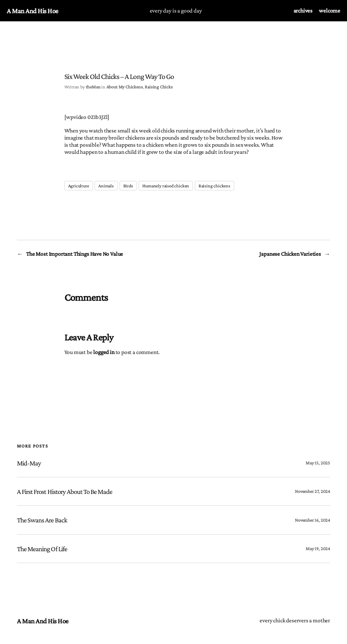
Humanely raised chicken (166, 186)
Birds (128, 186)
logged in (104, 352)
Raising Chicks (159, 87)
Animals (106, 186)
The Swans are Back (42, 520)
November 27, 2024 (312, 491)
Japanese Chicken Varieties (290, 254)
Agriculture (79, 186)
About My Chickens (125, 87)
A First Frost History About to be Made (65, 491)
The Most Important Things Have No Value (75, 254)
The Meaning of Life (42, 549)
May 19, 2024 (318, 548)
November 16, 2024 (312, 520)
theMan (93, 87)
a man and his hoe (33, 11)
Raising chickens (215, 186)
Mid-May (29, 463)
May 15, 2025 (318, 463)
